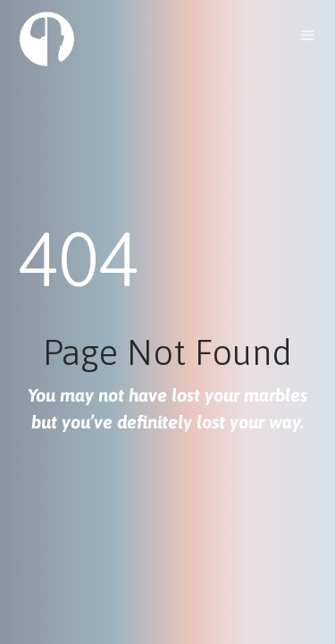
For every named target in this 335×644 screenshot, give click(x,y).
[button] (308, 36)
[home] (42, 38)
